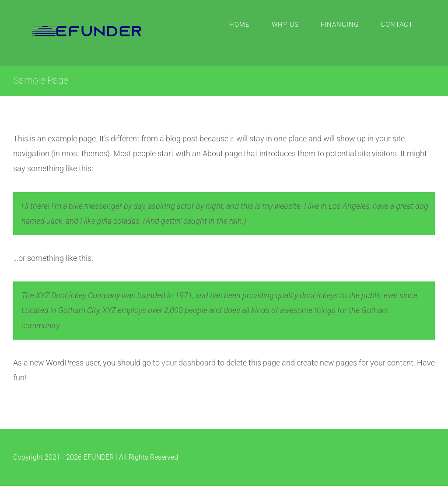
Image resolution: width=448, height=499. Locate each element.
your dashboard (189, 363)
